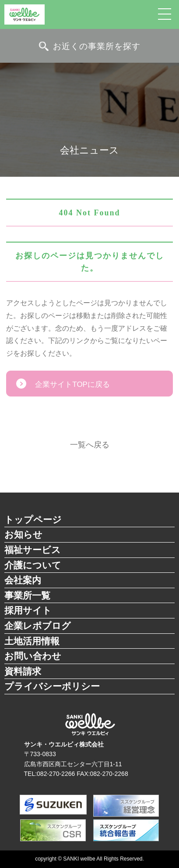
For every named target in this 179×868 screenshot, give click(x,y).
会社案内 (23, 580)
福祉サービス (33, 550)
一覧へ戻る (90, 445)
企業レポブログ (38, 626)
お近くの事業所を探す (97, 46)
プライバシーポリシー (52, 686)
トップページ (33, 520)
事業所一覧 (27, 595)
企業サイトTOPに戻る (72, 384)
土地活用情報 (32, 641)
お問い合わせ (33, 656)
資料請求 (23, 671)
